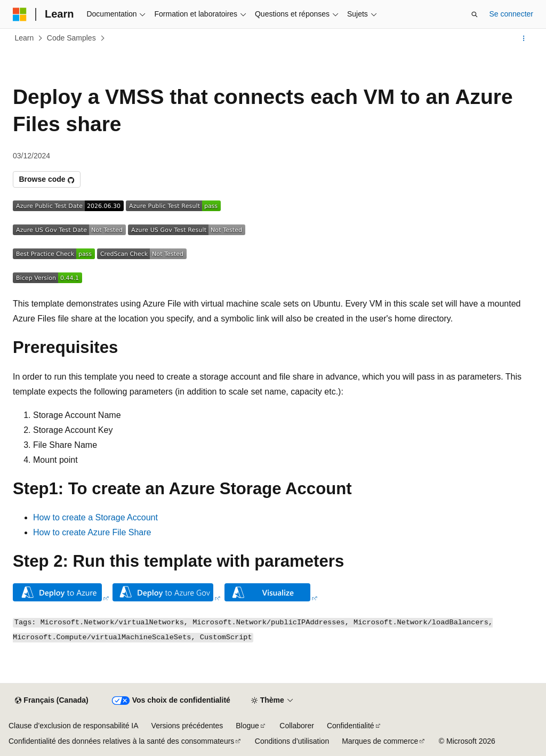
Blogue (247, 726)
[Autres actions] (524, 38)
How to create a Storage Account (95, 517)
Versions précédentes (187, 726)
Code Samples (71, 38)
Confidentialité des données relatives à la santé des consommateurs (121, 741)
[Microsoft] (20, 14)
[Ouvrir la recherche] (475, 14)
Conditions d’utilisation (292, 741)
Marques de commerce (380, 741)
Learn (25, 38)
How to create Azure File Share (92, 532)
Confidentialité (351, 726)
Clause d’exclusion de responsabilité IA (74, 726)
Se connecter (512, 14)
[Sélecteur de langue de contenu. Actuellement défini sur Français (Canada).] (51, 701)
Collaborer (297, 726)
